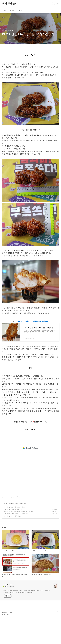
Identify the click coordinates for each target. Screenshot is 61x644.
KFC (16, 529)
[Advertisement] (30, 74)
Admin (12, 10)
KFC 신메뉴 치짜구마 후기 (11, 541)
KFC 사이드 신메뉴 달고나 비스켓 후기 (15, 539)
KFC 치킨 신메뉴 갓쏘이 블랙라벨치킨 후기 (33, 347)
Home (4, 10)
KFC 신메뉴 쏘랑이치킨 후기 (12, 535)
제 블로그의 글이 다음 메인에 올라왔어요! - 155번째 (18, 537)
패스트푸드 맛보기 (9, 529)
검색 (53, 4)
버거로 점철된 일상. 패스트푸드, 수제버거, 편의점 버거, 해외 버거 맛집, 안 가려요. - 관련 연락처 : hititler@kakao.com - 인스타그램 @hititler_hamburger (27, 617)
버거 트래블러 (10, 4)
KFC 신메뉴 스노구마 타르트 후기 (13, 532)
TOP (57, 638)
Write (20, 10)
